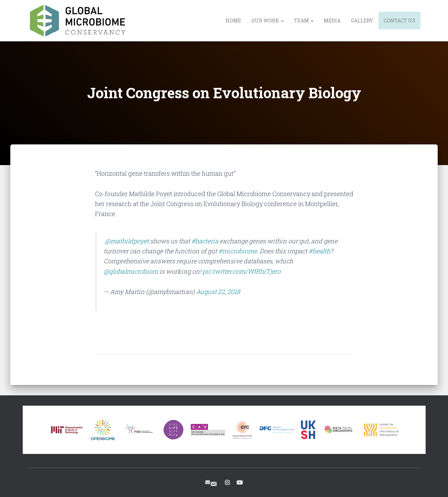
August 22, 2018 (218, 292)
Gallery (362, 21)
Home (233, 21)
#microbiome (238, 251)
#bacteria (205, 241)
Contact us (399, 21)
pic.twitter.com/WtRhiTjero (242, 271)
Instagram (227, 483)
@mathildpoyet (127, 241)
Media (332, 21)
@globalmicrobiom (131, 271)
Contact (213, 484)
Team (304, 21)
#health (319, 251)
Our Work (268, 21)
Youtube (240, 483)
